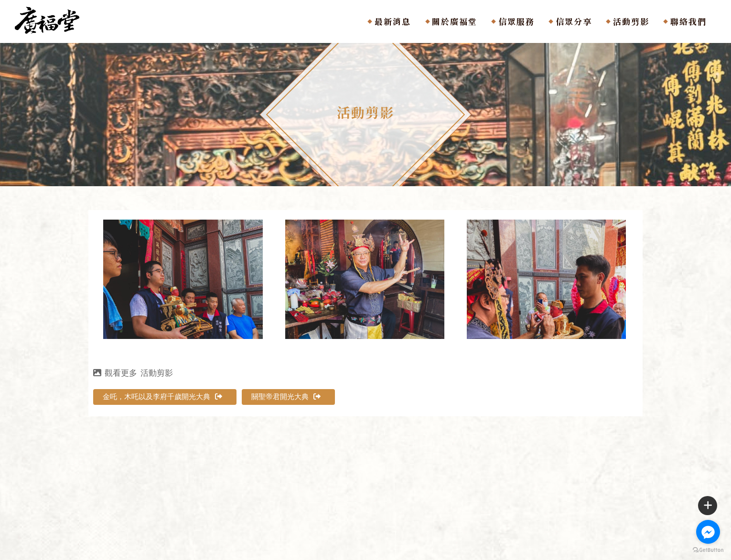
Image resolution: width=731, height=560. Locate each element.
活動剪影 (631, 21)
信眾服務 (516, 21)
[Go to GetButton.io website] (708, 550)
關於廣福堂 (455, 21)
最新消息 (393, 21)
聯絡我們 (688, 21)
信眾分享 (574, 21)
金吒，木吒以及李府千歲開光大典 (162, 397)
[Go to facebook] (708, 532)
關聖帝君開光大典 (286, 397)
